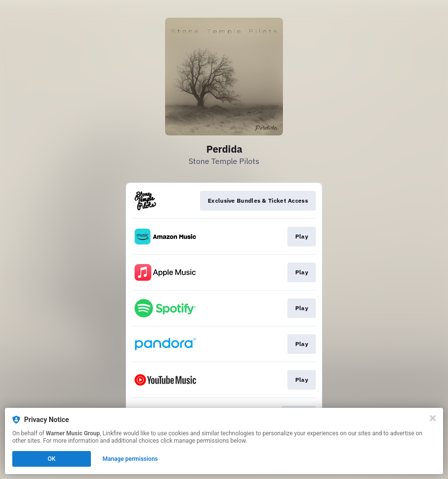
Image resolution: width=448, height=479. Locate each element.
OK (52, 459)
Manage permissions (130, 459)
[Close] (433, 418)
